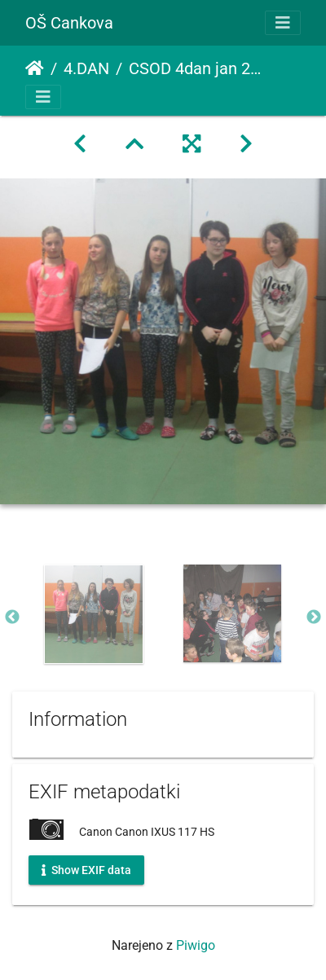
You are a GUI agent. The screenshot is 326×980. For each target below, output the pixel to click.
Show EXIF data (86, 869)
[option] (94, 614)
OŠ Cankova (69, 23)
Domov (35, 68)
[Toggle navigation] (283, 23)
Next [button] (314, 617)
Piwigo (196, 945)
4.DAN (86, 68)
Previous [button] (12, 617)
